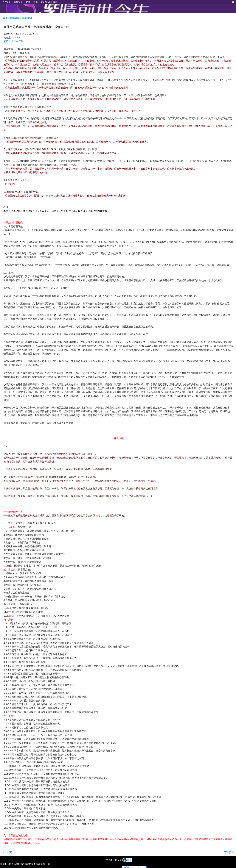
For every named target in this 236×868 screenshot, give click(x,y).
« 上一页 (7, 852)
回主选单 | (109, 860)
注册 (36, 2)
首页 (55, 2)
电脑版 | (119, 860)
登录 (28, 2)
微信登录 (18, 2)
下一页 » (229, 852)
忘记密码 (45, 2)
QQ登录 (7, 2)
